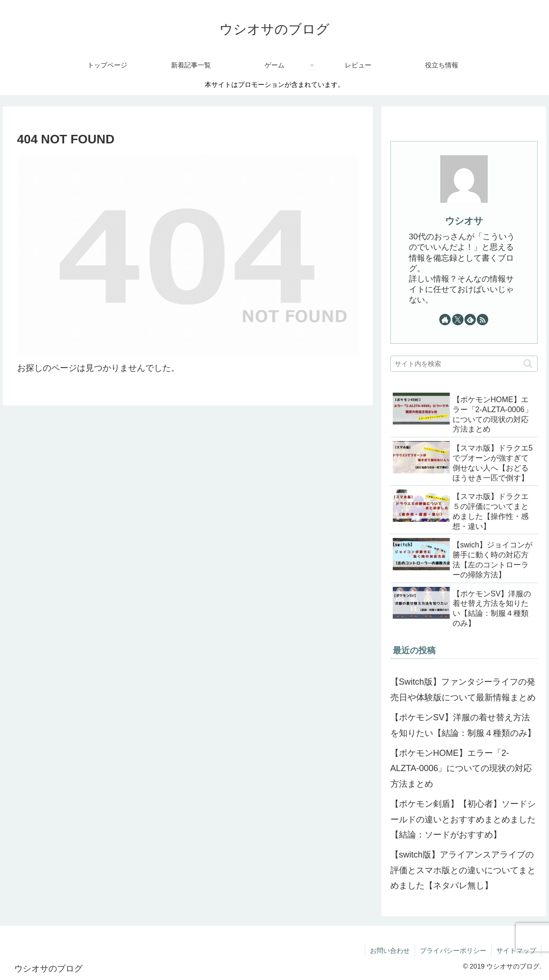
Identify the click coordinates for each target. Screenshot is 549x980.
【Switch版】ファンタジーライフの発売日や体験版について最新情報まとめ (463, 689)
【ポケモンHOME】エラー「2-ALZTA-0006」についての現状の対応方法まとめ (461, 768)
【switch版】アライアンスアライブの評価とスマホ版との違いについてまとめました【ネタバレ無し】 (463, 870)
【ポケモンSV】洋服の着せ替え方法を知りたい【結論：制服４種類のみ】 (463, 725)
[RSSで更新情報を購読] (483, 320)
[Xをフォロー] (458, 320)
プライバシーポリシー (453, 951)
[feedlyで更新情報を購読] (470, 320)
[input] (464, 364)
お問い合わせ (390, 951)
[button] (528, 363)
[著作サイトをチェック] (445, 320)
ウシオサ (464, 221)
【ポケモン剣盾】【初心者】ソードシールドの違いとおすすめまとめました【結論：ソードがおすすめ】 (463, 819)
